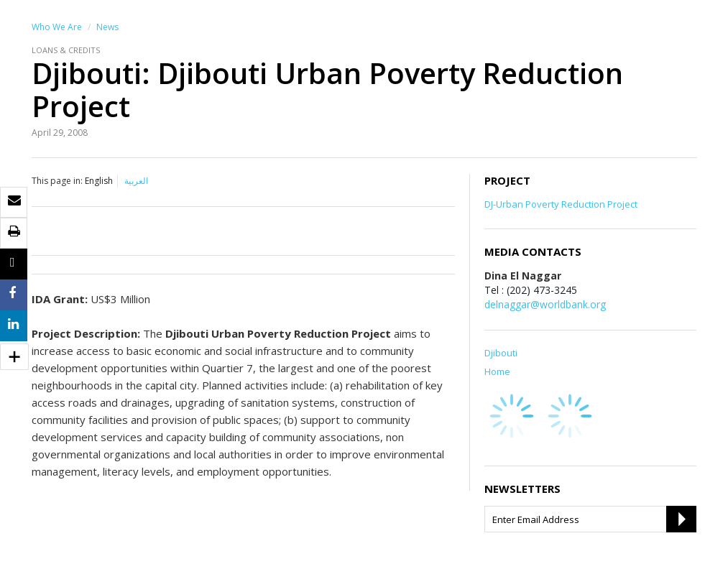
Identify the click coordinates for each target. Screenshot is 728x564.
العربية (136, 181)
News (107, 27)
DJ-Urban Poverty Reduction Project (561, 204)
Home (497, 371)
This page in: (57, 181)
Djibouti (501, 353)
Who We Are (57, 27)
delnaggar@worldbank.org (545, 304)
